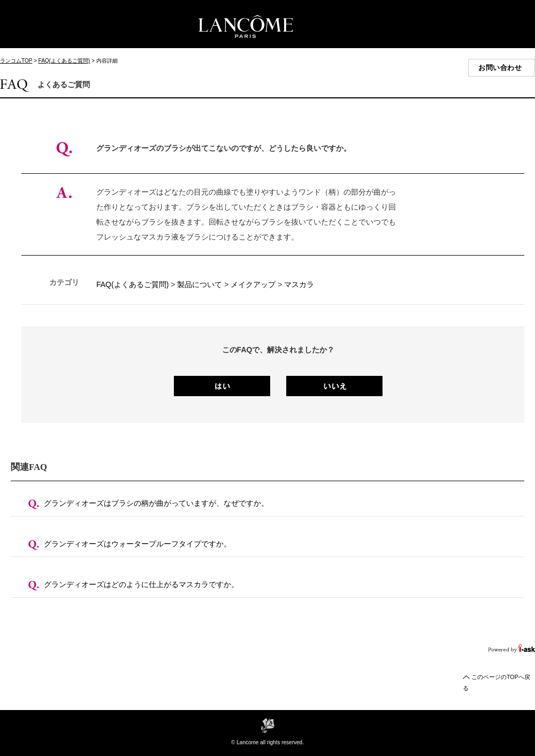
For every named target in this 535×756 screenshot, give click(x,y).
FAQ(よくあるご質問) (64, 61)
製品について (200, 284)
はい (222, 386)
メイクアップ (253, 284)
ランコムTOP (16, 61)
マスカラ (299, 284)
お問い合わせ (500, 68)
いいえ (334, 386)
